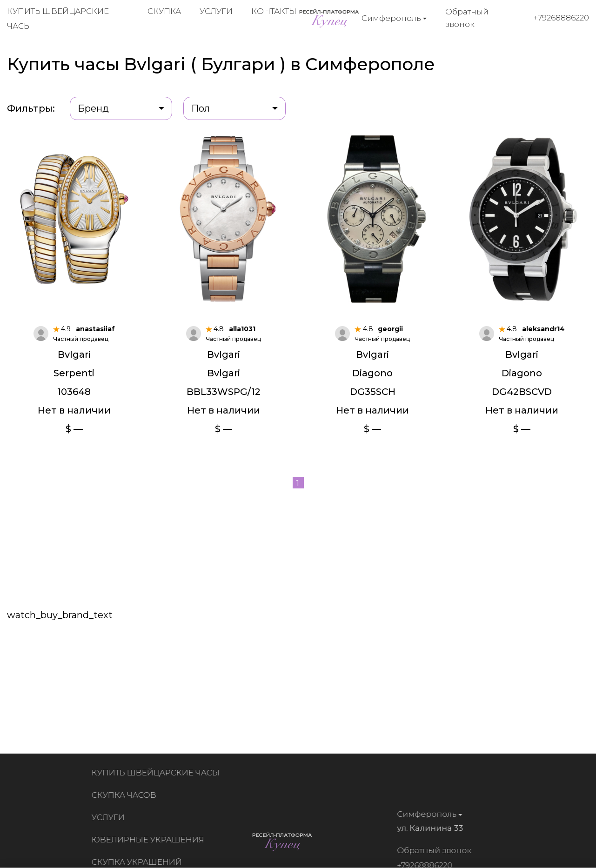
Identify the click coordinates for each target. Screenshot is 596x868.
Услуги (216, 11)
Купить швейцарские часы (157, 773)
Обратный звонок (467, 18)
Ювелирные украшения (150, 840)
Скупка (164, 11)
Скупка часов (126, 795)
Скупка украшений (139, 862)
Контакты (274, 11)
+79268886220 (561, 18)
